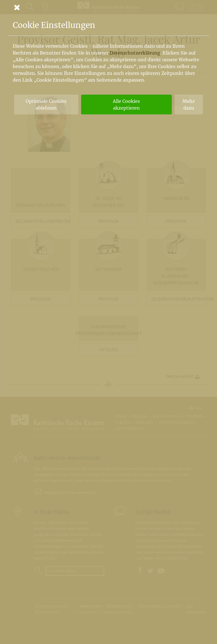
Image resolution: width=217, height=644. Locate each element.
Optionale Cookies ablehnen (46, 105)
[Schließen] (108, 7)
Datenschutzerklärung (135, 53)
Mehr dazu (189, 105)
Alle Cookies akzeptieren (126, 105)
